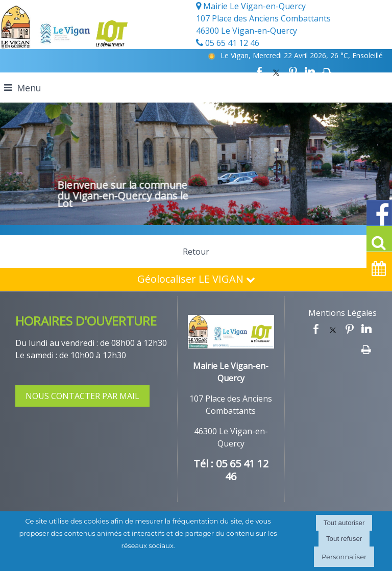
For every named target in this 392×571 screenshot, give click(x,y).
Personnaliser (344, 557)
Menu (29, 88)
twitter (276, 72)
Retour (196, 252)
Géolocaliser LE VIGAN (196, 279)
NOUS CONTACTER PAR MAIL (82, 396)
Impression (327, 72)
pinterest (293, 72)
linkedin (310, 72)
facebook (259, 72)
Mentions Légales (342, 313)
